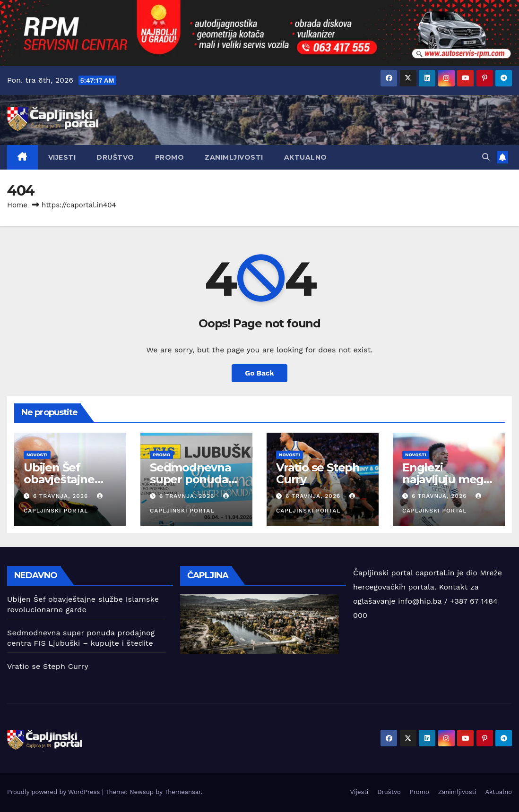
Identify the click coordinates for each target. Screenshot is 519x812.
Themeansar (183, 792)
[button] (486, 157)
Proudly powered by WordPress (55, 792)
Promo (170, 157)
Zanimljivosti (234, 157)
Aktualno (306, 157)
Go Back (259, 373)
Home (17, 205)
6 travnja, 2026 (62, 496)
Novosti (37, 455)
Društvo (115, 157)
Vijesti (62, 157)
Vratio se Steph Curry (318, 473)
